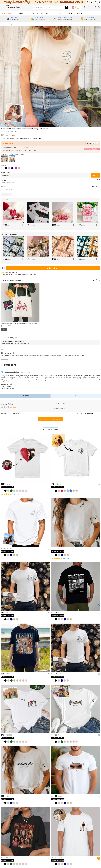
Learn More (5, 359)
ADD (4, 329)
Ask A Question (59, 408)
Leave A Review (59, 403)
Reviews (25, 396)
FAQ (76, 396)
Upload (95, 175)
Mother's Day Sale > (92, 149)
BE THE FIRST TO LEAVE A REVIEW (51, 419)
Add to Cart (53, 268)
